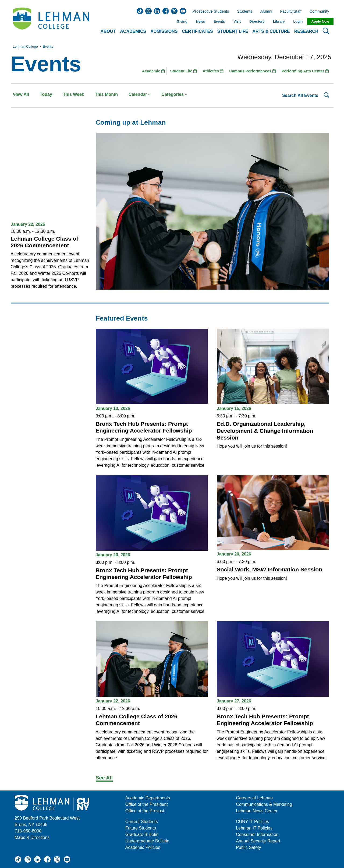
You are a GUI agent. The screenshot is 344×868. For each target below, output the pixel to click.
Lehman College (25, 46)
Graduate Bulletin (142, 834)
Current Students (142, 822)
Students (245, 12)
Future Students (141, 828)
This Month (106, 94)
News (201, 21)
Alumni (266, 12)
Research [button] (306, 31)
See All (104, 778)
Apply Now (320, 21)
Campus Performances (253, 71)
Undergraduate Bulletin (147, 841)
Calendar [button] (140, 94)
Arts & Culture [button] (271, 31)
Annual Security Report (258, 841)
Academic (153, 71)
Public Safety (248, 847)
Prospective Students (209, 12)
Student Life (183, 71)
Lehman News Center (257, 811)
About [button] (108, 31)
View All (21, 94)
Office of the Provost (145, 811)
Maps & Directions (32, 837)
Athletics (213, 71)
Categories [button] (174, 94)
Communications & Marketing (264, 804)
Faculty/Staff (291, 12)
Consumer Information (257, 834)
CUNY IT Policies (252, 822)
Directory (257, 21)
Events (219, 21)
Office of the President (147, 804)
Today (46, 94)
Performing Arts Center (305, 71)
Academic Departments (148, 798)
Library (279, 21)
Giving (182, 21)
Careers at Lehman (254, 798)
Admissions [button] (164, 31)
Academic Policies (143, 847)
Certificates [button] (198, 31)
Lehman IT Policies (254, 828)
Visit (237, 21)
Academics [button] (133, 31)
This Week (74, 94)
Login (298, 21)
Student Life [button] (233, 31)
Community (321, 12)
